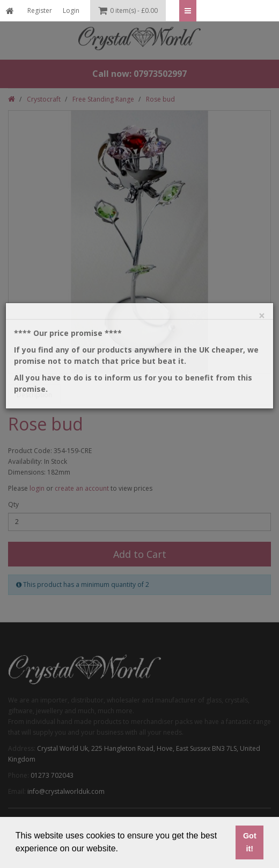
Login (71, 10)
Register (40, 10)
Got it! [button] (250, 842)
